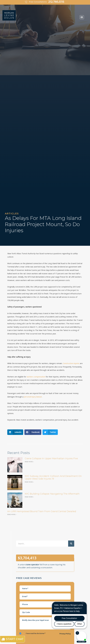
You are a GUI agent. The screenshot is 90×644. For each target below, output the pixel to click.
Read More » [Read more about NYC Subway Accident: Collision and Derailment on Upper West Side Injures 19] (29, 482)
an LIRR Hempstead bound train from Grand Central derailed (42, 511)
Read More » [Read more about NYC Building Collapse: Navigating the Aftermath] (29, 497)
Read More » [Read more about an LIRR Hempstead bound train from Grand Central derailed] (12, 515)
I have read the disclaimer (35, 633)
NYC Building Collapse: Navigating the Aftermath (52, 494)
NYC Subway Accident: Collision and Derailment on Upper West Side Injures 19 (53, 477)
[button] (82, 17)
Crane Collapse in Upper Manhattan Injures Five (51, 458)
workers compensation (36, 377)
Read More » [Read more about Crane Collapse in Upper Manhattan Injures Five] (29, 462)
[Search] (71, 544)
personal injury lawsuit (33, 397)
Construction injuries (71, 363)
